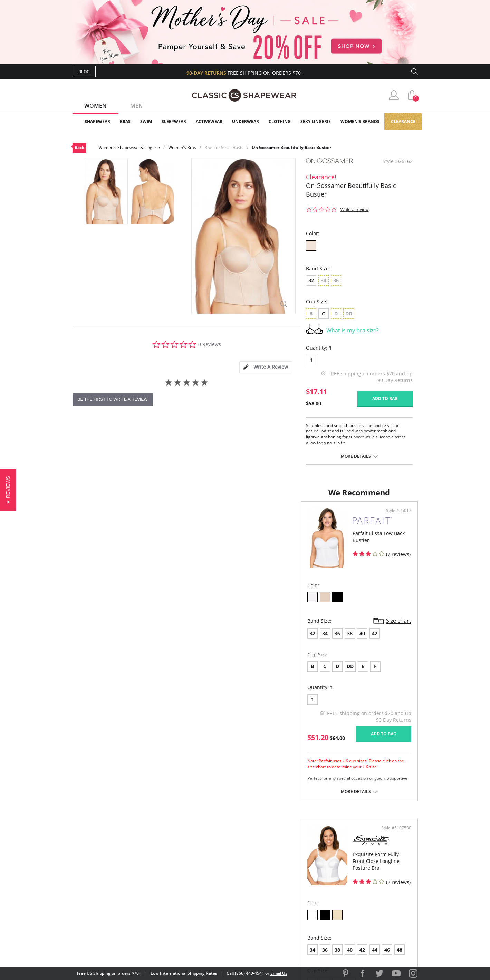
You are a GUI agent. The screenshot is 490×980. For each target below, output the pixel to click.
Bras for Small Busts (224, 147)
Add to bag (385, 398)
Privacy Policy (298, 900)
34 (97, 640)
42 (146, 640)
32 (311, 280)
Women (95, 106)
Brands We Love (300, 878)
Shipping (200, 889)
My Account (205, 866)
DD (122, 673)
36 (109, 640)
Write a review (355, 210)
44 (320, 639)
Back (79, 147)
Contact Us (204, 911)
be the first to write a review (113, 399)
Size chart (223, 628)
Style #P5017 (223, 517)
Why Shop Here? (300, 855)
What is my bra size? (353, 330)
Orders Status (208, 878)
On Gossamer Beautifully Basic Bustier (291, 147)
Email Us (279, 973)
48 (345, 639)
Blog (84, 72)
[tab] (266, 367)
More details (356, 456)
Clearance (403, 121)
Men (137, 106)
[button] (8, 490)
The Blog (291, 889)
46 (333, 639)
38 (122, 640)
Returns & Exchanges (217, 900)
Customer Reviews (304, 866)
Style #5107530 (394, 517)
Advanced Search (212, 855)
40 (134, 640)
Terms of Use (127, 949)
